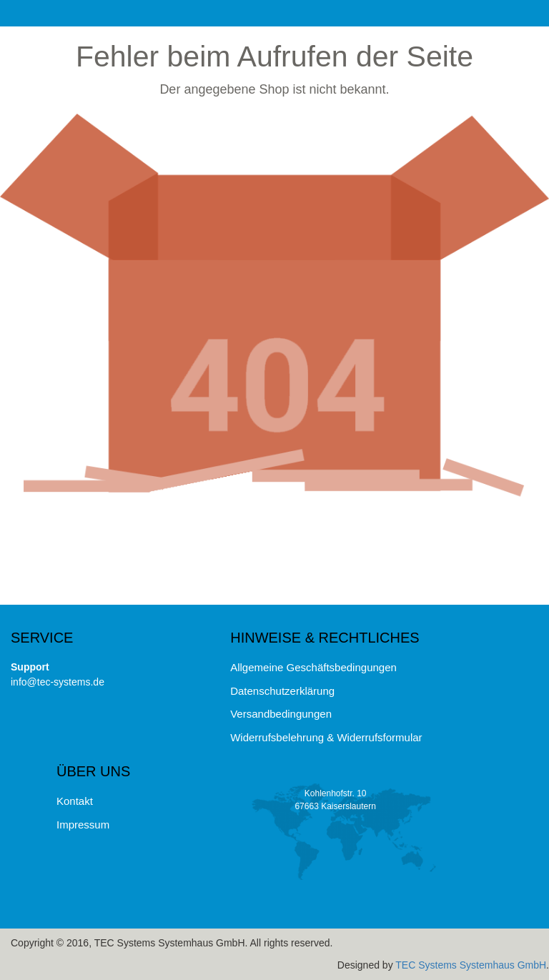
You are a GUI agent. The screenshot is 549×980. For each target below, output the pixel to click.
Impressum (83, 825)
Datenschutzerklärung (282, 691)
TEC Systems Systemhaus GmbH (471, 965)
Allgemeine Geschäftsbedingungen (313, 667)
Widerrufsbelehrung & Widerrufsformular (326, 737)
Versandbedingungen (281, 714)
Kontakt (75, 801)
